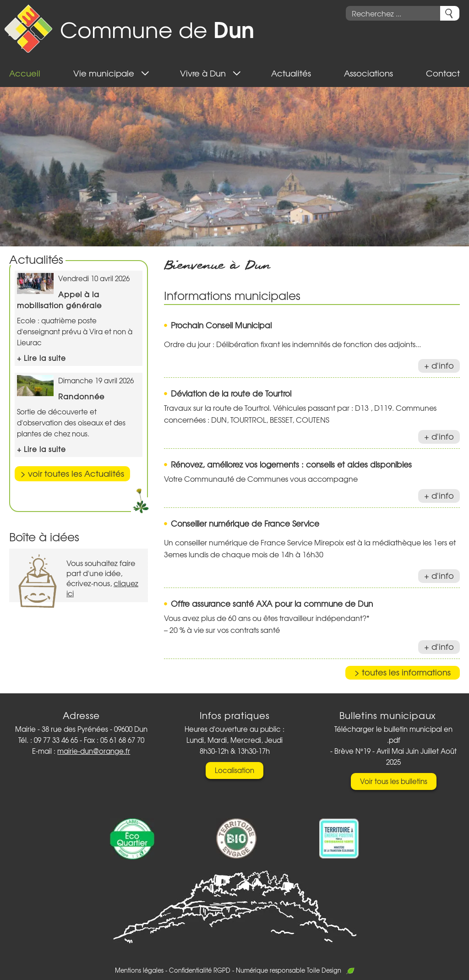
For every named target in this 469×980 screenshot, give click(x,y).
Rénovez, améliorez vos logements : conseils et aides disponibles (291, 464)
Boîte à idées (44, 536)
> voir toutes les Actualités (72, 473)
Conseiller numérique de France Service (245, 523)
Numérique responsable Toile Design (295, 970)
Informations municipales (232, 295)
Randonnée (81, 396)
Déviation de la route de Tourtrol (231, 393)
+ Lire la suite (41, 358)
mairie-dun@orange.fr (94, 751)
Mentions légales (139, 970)
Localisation (234, 770)
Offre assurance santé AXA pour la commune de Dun (272, 603)
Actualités (36, 259)
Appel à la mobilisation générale (59, 299)
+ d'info (439, 365)
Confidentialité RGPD (200, 970)
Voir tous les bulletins (394, 781)
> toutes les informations (403, 672)
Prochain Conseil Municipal (221, 325)
